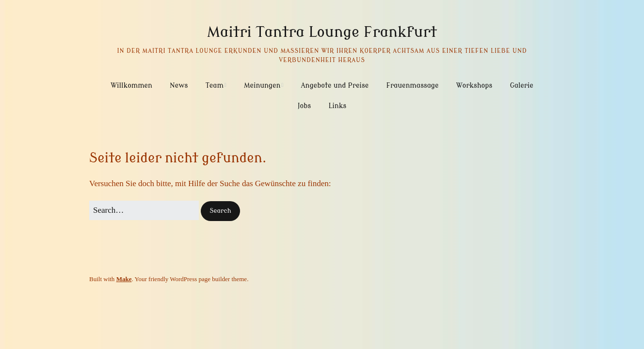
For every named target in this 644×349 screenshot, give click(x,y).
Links (337, 106)
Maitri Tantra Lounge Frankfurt (322, 32)
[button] (220, 211)
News (179, 86)
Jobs (304, 106)
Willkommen (131, 86)
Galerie (521, 86)
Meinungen (262, 86)
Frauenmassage (412, 86)
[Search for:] (144, 210)
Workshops (474, 86)
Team (215, 86)
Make (124, 279)
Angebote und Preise (335, 86)
